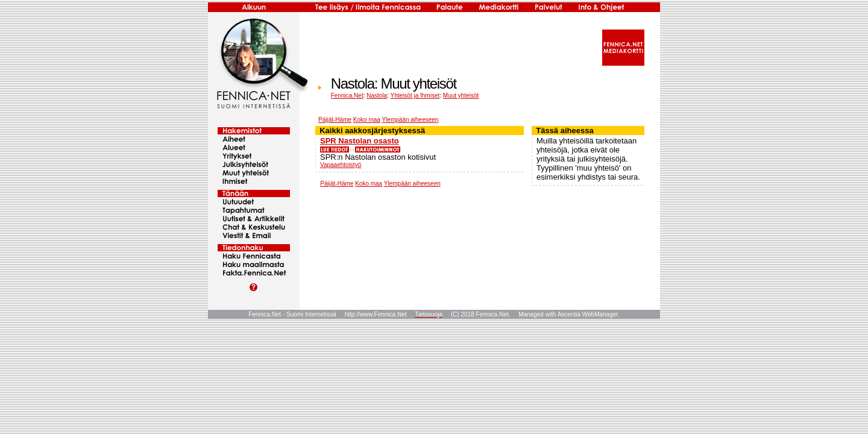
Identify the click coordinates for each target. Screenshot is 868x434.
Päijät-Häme (335, 120)
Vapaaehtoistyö (341, 165)
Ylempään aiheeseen (410, 120)
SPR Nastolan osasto (360, 141)
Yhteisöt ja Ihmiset (415, 96)
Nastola (377, 96)
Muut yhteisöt (461, 96)
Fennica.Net (347, 96)
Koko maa (367, 120)
